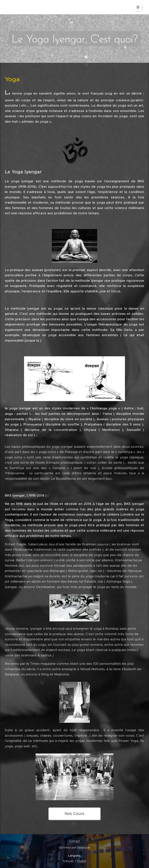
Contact (74, 841)
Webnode (84, 847)
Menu (137, 7)
